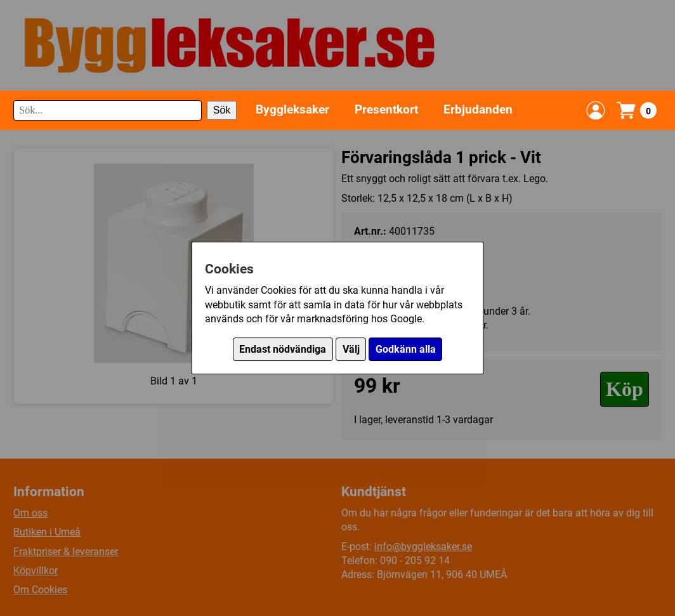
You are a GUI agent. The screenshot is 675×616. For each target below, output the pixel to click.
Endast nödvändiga (283, 349)
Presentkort (386, 109)
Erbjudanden (478, 109)
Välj (351, 349)
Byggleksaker (292, 109)
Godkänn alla (406, 349)
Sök (222, 110)
